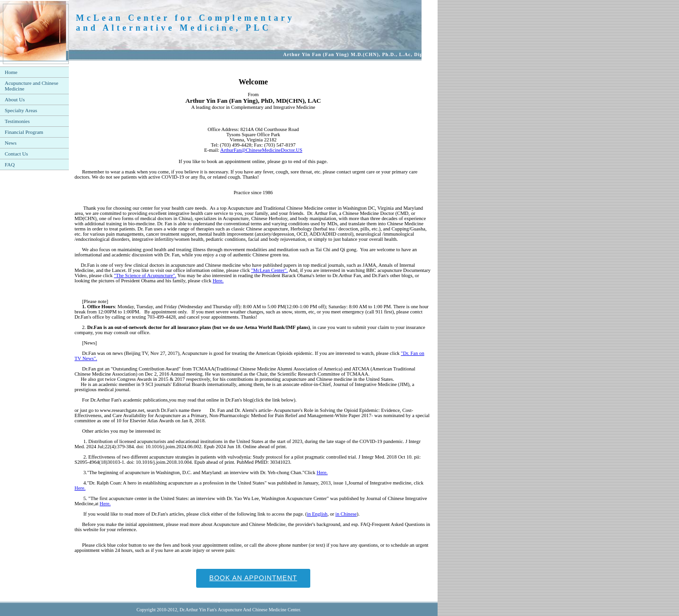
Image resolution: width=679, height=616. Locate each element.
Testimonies (17, 121)
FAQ (10, 164)
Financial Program (24, 132)
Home (11, 72)
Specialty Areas (21, 110)
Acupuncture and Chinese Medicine (32, 86)
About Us (15, 99)
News (11, 143)
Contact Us (16, 154)
